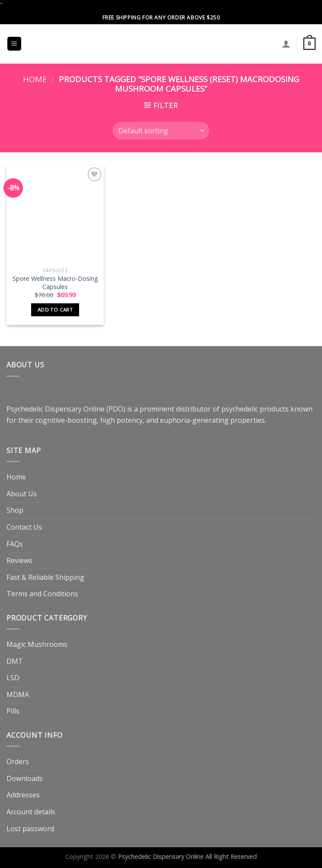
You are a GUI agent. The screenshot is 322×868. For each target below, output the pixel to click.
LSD (13, 678)
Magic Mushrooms (37, 644)
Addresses (23, 795)
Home (35, 79)
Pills (13, 711)
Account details (31, 812)
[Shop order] (161, 131)
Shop (15, 510)
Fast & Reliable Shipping (45, 577)
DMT (15, 661)
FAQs (15, 544)
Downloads (25, 778)
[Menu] (14, 44)
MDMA (18, 694)
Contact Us (24, 527)
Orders (18, 762)
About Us (22, 494)
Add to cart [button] (55, 310)
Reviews (19, 560)
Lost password (30, 829)
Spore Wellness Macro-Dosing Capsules (55, 283)
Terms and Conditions (42, 594)
